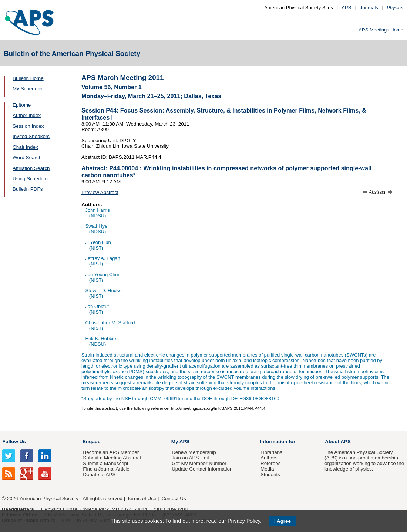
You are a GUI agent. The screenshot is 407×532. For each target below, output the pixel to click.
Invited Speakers (31, 136)
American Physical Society (49, 498)
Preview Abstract (100, 192)
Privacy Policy (244, 521)
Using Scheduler (31, 179)
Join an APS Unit (190, 458)
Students (270, 474)
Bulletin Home (28, 78)
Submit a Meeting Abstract (112, 458)
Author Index (27, 115)
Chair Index (25, 147)
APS (346, 8)
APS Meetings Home (381, 30)
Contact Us (174, 498)
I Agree (282, 521)
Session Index (28, 126)
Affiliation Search (31, 168)
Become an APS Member (111, 452)
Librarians (271, 452)
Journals (369, 8)
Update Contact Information (202, 469)
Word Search (27, 158)
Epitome (22, 105)
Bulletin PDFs (28, 189)
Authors (269, 458)
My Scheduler (28, 89)
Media (267, 469)
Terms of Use (142, 498)
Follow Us (14, 441)
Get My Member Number (199, 463)
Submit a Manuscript (105, 463)
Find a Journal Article (106, 469)
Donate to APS (99, 474)
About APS (338, 441)
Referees (271, 463)
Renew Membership (194, 452)
